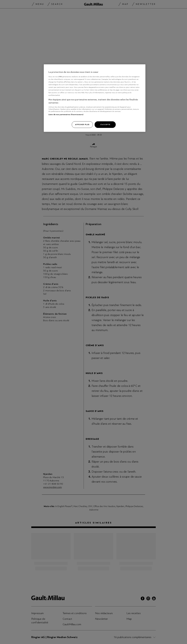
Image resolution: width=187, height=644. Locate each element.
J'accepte (105, 124)
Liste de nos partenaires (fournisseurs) (66, 114)
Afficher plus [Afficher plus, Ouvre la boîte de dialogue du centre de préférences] (82, 124)
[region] (95, 98)
